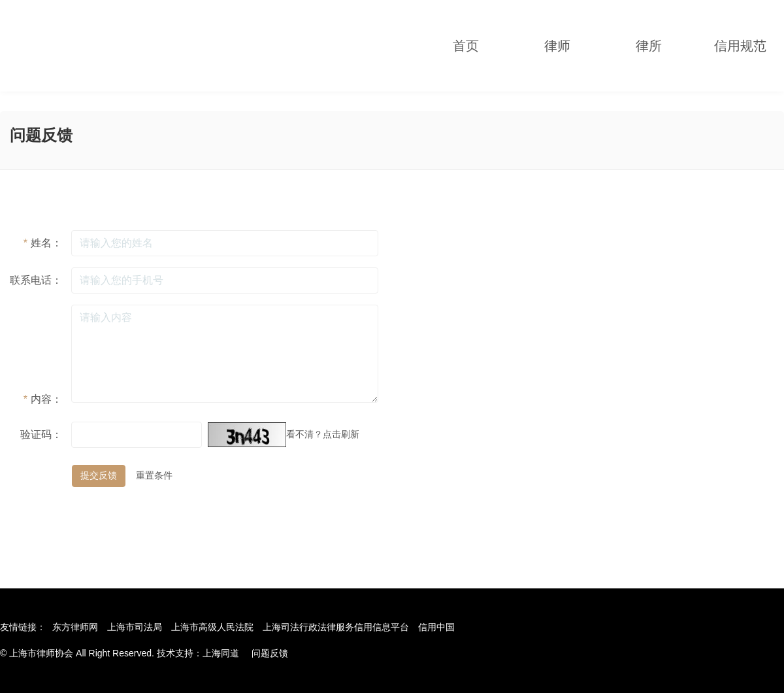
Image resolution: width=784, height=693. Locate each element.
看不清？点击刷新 (323, 434)
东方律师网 (75, 627)
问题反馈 (270, 653)
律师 (557, 46)
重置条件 (154, 475)
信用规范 (740, 46)
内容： (43, 399)
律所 (649, 46)
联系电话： (36, 280)
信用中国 (436, 627)
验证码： (41, 434)
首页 (466, 46)
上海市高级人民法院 (212, 627)
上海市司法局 (135, 627)
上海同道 (221, 653)
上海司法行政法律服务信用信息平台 (336, 627)
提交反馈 (99, 475)
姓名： (43, 243)
